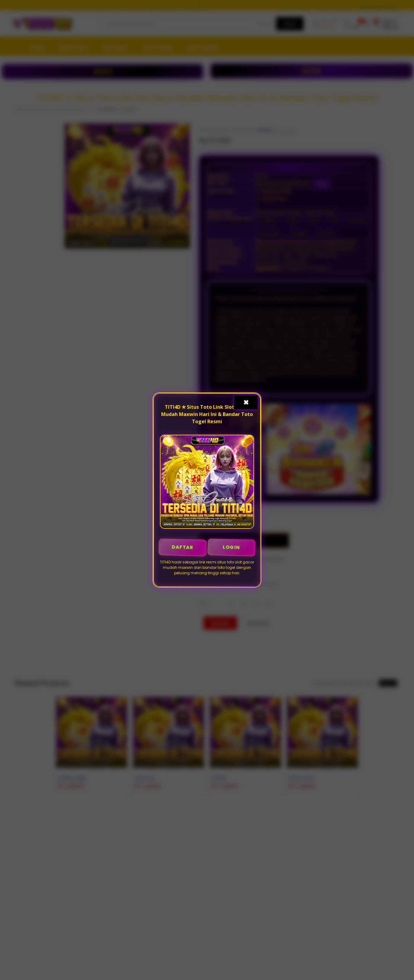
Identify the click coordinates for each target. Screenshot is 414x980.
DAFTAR (183, 547)
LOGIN (231, 547)
